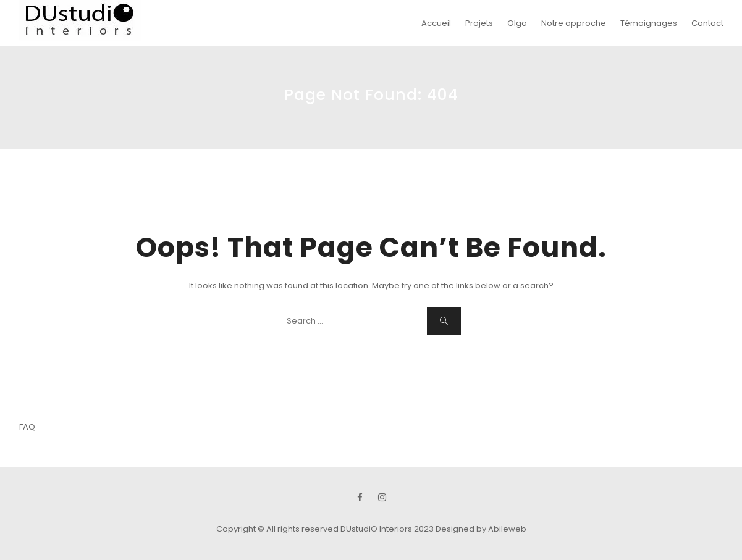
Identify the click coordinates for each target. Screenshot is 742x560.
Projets (479, 23)
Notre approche (574, 23)
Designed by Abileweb (481, 529)
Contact (707, 23)
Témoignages (649, 23)
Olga (517, 23)
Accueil (436, 23)
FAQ (27, 427)
